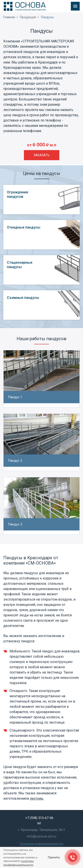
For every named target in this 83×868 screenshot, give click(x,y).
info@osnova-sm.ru (42, 836)
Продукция (28, 17)
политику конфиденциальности (18, 863)
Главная (9, 17)
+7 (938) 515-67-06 (39, 818)
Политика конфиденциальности (42, 844)
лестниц (37, 798)
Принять (54, 857)
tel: (39, 823)
